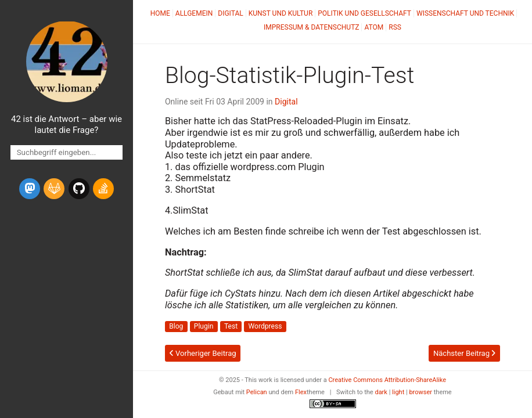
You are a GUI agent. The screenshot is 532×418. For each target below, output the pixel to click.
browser (420, 392)
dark (381, 392)
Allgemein (194, 13)
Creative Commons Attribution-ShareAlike (387, 380)
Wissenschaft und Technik (465, 13)
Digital (230, 13)
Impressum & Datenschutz (311, 27)
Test (231, 327)
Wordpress (265, 327)
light (398, 392)
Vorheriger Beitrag (203, 353)
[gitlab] (54, 189)
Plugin (204, 327)
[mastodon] (30, 189)
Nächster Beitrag (464, 353)
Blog (176, 327)
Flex (301, 392)
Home (160, 13)
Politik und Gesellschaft (364, 13)
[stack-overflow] (103, 189)
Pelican (257, 392)
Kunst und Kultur (281, 13)
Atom (374, 27)
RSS (395, 27)
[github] (79, 189)
